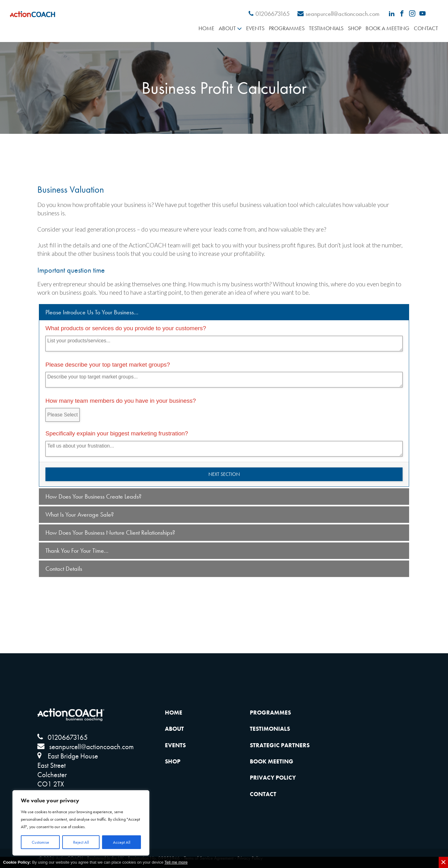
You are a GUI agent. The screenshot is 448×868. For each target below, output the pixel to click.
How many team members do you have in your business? (121, 401)
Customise (40, 842)
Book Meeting (272, 761)
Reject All (81, 842)
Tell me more (176, 862)
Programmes (287, 28)
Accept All (122, 842)
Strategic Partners (280, 745)
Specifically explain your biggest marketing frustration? (117, 433)
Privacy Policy (273, 778)
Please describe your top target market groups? (108, 365)
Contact (426, 28)
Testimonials (326, 28)
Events (255, 28)
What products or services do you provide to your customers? (126, 328)
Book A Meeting (387, 28)
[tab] (224, 312)
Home (206, 28)
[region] (81, 823)
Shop (355, 28)
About (227, 28)
